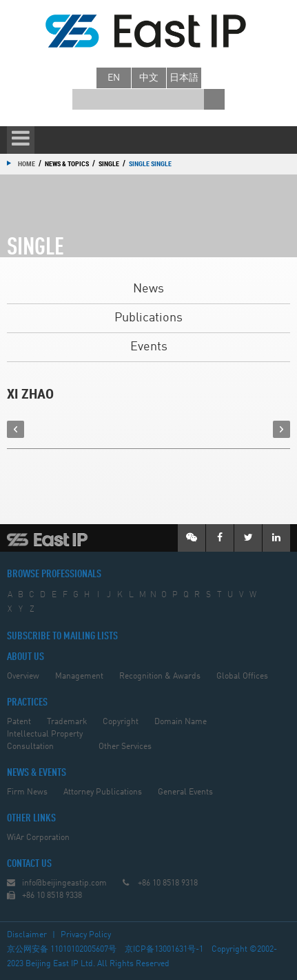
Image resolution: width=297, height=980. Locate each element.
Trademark (67, 722)
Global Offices (242, 677)
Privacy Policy (86, 935)
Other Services (125, 747)
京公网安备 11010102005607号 (62, 950)
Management (79, 677)
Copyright (121, 722)
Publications (148, 318)
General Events (185, 792)
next (281, 429)
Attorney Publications (103, 792)
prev (16, 429)
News (148, 289)
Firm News (27, 792)
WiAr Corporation (38, 838)
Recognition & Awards (160, 677)
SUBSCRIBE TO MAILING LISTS (62, 637)
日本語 (184, 78)
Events (149, 347)
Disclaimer (27, 935)
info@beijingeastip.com (64, 883)
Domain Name (181, 722)
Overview (23, 677)
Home (27, 163)
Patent (19, 722)
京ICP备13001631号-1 (164, 950)
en (114, 78)
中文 (149, 78)
